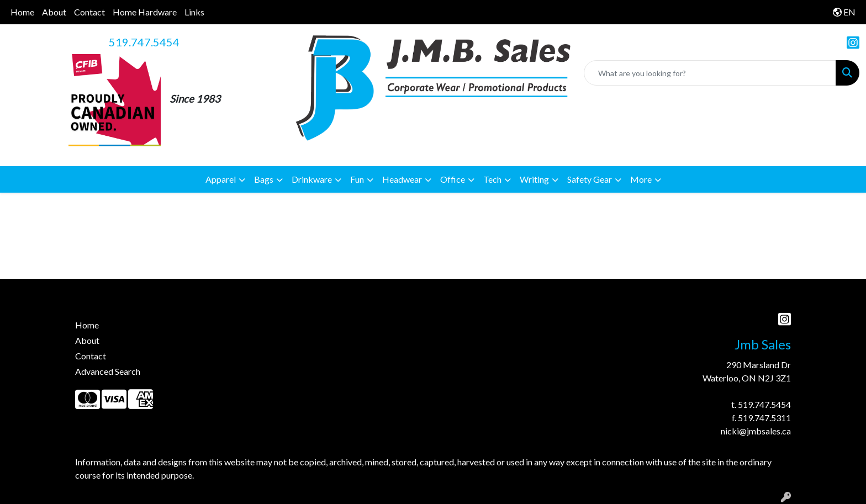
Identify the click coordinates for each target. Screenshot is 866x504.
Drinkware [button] (312, 179)
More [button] (641, 179)
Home (22, 12)
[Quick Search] (710, 73)
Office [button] (453, 179)
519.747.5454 (144, 42)
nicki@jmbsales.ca (756, 431)
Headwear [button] (402, 179)
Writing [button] (534, 179)
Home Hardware (145, 12)
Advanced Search (108, 371)
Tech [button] (492, 179)
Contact (89, 12)
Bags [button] (264, 179)
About (54, 12)
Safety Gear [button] (590, 179)
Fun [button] (357, 179)
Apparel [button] (221, 179)
